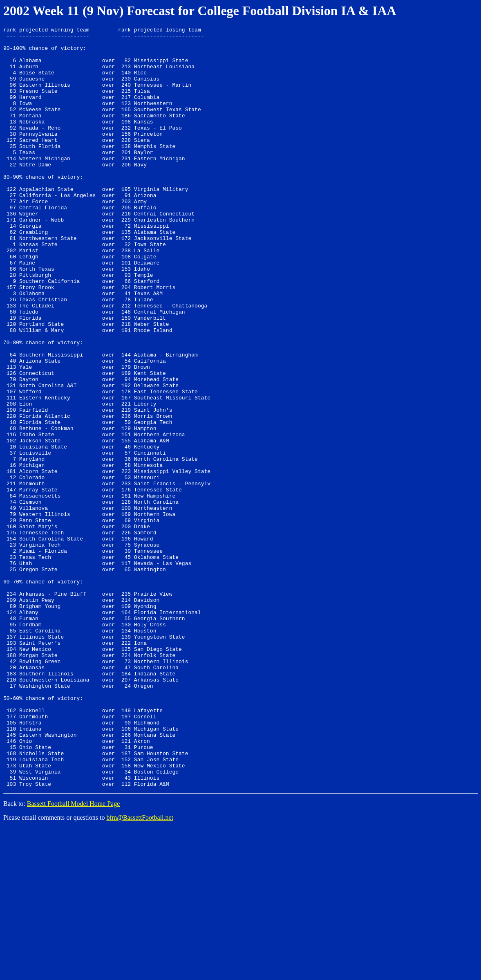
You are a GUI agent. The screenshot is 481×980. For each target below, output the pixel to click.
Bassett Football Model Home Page (74, 956)
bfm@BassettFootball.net (140, 970)
